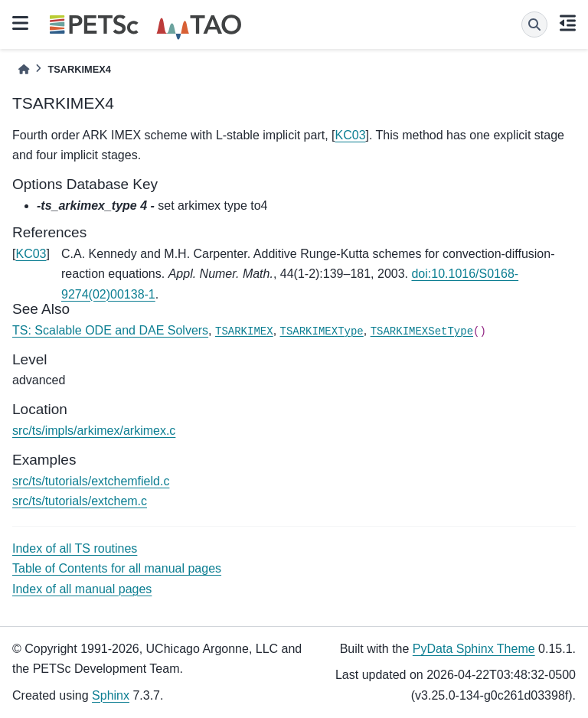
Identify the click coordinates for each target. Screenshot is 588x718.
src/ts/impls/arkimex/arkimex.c (94, 431)
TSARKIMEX (244, 331)
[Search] (534, 24)
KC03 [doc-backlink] (31, 254)
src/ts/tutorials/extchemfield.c (91, 481)
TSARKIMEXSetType (422, 331)
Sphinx (111, 695)
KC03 (351, 135)
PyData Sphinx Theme (474, 649)
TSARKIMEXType (322, 331)
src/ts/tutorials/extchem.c (80, 501)
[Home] (24, 69)
